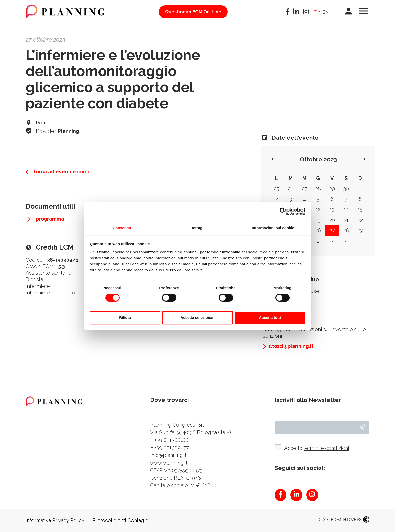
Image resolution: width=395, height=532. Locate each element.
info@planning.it (169, 455)
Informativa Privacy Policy (56, 521)
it (314, 12)
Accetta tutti (270, 318)
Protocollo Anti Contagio (123, 521)
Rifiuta (125, 318)
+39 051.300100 (172, 440)
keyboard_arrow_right (364, 159)
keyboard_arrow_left (273, 159)
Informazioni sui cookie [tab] (273, 227)
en (325, 12)
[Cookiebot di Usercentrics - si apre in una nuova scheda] (283, 211)
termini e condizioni (327, 448)
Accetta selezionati (197, 318)
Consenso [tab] (122, 227)
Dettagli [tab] (197, 227)
